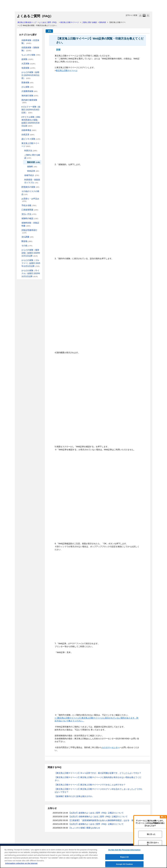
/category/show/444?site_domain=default (22, 175)
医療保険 (28, 83)
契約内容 (103, 22)
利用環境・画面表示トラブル (32, 181)
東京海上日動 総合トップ (27, 22)
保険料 (32, 167)
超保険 (27, 59)
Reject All (124, 857)
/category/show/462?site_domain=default (20, 250)
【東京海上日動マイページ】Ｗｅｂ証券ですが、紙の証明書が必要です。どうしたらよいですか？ (98, 773)
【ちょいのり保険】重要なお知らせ (84, 828)
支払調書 (28, 237)
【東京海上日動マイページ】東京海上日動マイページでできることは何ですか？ (90, 785)
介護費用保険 (29, 91)
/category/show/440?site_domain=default (22, 151)
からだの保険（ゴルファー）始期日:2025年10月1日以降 (31, 263)
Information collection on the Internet (21, 863)
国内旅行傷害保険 (29, 101)
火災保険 (28, 64)
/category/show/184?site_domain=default (20, 40)
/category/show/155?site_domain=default (20, 83)
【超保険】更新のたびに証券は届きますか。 (74, 796)
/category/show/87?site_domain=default (20, 68)
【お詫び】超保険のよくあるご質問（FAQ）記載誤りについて (96, 813)
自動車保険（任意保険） (30, 42)
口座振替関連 (30, 210)
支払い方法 (29, 214)
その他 (27, 246)
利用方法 (31, 151)
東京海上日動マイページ (70, 22)
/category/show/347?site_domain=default (20, 223)
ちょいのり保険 (31, 55)
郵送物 (27, 241)
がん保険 (28, 87)
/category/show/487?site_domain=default (20, 271)
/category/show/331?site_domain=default (20, 139)
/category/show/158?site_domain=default (20, 87)
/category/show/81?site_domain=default (20, 96)
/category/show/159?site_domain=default (20, 135)
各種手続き (32, 175)
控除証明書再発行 (29, 231)
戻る (50, 31)
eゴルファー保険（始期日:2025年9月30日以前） (31, 110)
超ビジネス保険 (31, 139)
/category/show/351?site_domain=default (20, 230)
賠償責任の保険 (30, 187)
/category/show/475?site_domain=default (20, 260)
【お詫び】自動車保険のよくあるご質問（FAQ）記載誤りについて (98, 817)
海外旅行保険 (30, 96)
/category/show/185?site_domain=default (20, 48)
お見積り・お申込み (30, 200)
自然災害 (28, 135)
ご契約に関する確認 (89, 22)
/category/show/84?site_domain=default (20, 72)
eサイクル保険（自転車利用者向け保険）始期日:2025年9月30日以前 (31, 121)
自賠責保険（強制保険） (30, 49)
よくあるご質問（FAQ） (48, 22)
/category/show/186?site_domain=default (20, 55)
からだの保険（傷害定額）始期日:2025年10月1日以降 (31, 253)
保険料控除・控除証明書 (30, 224)
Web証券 (33, 171)
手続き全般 (29, 205)
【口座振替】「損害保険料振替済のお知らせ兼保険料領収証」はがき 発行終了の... (106, 820)
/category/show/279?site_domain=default (20, 107)
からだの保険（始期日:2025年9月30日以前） (30, 75)
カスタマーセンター (111, 747)
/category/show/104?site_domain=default (20, 59)
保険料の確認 (30, 218)
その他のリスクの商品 (30, 193)
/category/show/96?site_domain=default (20, 64)
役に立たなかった (153, 843)
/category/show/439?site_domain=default (20, 143)
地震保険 (28, 68)
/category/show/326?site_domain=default (20, 130)
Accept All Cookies (124, 864)
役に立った (151, 834)
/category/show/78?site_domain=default (20, 100)
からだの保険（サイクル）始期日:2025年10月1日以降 (31, 273)
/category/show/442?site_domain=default (22, 155)
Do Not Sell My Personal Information (124, 850)
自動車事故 (29, 130)
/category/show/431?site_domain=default (20, 91)
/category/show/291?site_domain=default (20, 117)
